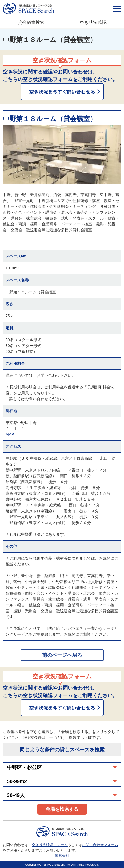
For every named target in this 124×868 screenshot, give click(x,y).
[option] (62, 154)
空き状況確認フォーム (50, 845)
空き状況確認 (93, 22)
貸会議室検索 (31, 22)
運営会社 (62, 856)
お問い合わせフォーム (100, 845)
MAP (10, 434)
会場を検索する (62, 809)
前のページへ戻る (62, 655)
